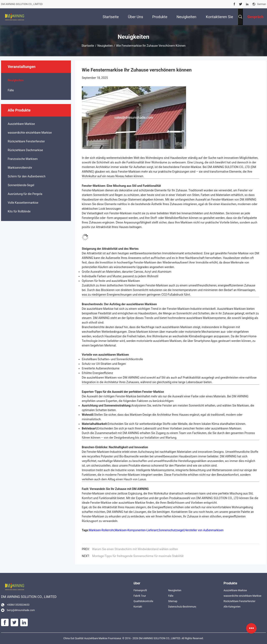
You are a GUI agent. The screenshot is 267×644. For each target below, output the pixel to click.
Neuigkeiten (105, 46)
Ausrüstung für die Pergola (25, 194)
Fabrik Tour (140, 596)
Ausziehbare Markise (21, 124)
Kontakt (138, 607)
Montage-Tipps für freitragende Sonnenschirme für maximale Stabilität (138, 556)
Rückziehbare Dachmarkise (25, 150)
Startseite (88, 46)
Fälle (11, 90)
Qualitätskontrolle (143, 601)
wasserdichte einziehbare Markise (30, 133)
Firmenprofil (140, 590)
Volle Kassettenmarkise (23, 203)
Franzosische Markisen (23, 159)
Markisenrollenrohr (20, 168)
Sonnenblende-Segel (21, 185)
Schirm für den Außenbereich (27, 176)
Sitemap (173, 601)
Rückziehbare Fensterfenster (26, 141)
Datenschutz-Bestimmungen (182, 607)
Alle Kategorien (232, 607)
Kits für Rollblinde (19, 211)
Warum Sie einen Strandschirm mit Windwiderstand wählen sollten (135, 549)
